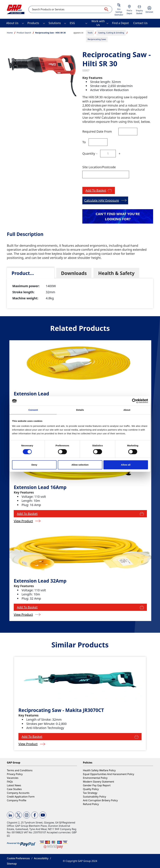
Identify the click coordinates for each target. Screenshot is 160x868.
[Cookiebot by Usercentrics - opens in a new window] (134, 401)
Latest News (14, 785)
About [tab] (127, 410)
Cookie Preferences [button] (18, 858)
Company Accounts (18, 793)
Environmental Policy (95, 778)
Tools (90, 33)
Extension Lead (31, 394)
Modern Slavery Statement (99, 782)
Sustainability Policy (95, 797)
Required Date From (97, 131)
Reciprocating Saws (97, 39)
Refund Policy (91, 804)
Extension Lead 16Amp (40, 487)
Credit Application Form (21, 797)
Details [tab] (80, 410)
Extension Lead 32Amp (40, 581)
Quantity (89, 153)
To (84, 142)
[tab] (31, 273)
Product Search (24, 33)
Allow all (126, 465)
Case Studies (14, 789)
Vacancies (13, 778)
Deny (34, 465)
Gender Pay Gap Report (97, 785)
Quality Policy (91, 789)
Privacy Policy (15, 774)
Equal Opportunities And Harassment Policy (109, 774)
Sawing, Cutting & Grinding (111, 33)
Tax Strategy (90, 793)
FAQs (10, 782)
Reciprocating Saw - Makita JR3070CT (61, 710)
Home (10, 33)
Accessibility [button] (41, 858)
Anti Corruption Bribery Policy (100, 800)
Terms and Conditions (20, 770)
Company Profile (17, 800)
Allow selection (80, 465)
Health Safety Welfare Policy (99, 770)
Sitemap (12, 864)
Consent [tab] (33, 410)
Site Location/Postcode (99, 167)
